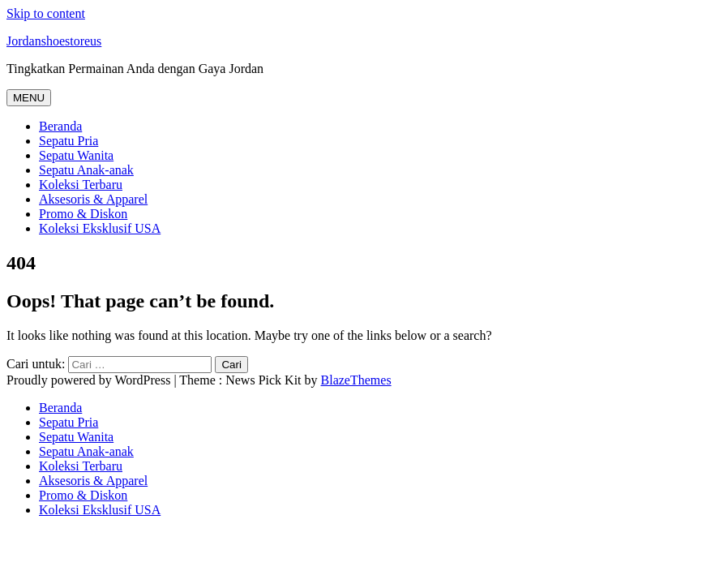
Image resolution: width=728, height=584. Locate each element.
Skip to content (46, 13)
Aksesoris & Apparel (93, 199)
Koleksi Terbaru (81, 185)
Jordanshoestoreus (54, 41)
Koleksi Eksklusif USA (100, 228)
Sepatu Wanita (76, 155)
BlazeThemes (356, 380)
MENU (29, 98)
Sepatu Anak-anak (86, 170)
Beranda (60, 126)
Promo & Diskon (83, 214)
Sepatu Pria (69, 141)
